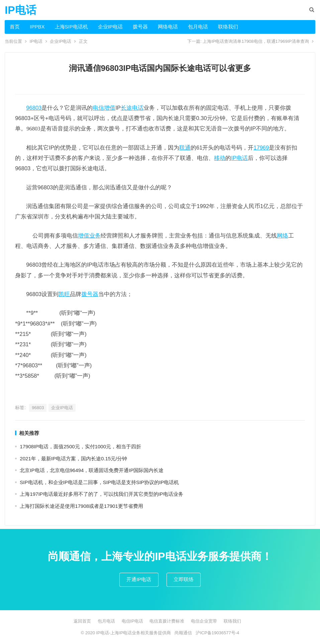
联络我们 (228, 27)
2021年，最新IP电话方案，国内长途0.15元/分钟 (73, 458)
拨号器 (140, 27)
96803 (34, 108)
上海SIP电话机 (71, 27)
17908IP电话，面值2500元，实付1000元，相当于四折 (80, 446)
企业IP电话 (110, 27)
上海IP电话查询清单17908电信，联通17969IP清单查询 (256, 41)
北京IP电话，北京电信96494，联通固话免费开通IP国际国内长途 (92, 470)
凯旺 (64, 294)
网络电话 (168, 27)
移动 (220, 158)
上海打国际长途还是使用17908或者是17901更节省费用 (81, 506)
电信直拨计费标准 (167, 621)
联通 (185, 148)
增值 (110, 108)
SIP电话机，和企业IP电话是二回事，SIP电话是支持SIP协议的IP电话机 (99, 482)
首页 (15, 27)
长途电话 (132, 108)
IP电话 (20, 10)
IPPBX (37, 27)
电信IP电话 (132, 621)
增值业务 (89, 236)
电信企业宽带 (204, 621)
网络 (283, 236)
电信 (98, 108)
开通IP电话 (139, 579)
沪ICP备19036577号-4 (217, 633)
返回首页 (82, 621)
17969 (261, 148)
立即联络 (184, 579)
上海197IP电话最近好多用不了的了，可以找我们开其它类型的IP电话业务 (101, 494)
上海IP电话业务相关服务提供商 (141, 633)
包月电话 (198, 27)
